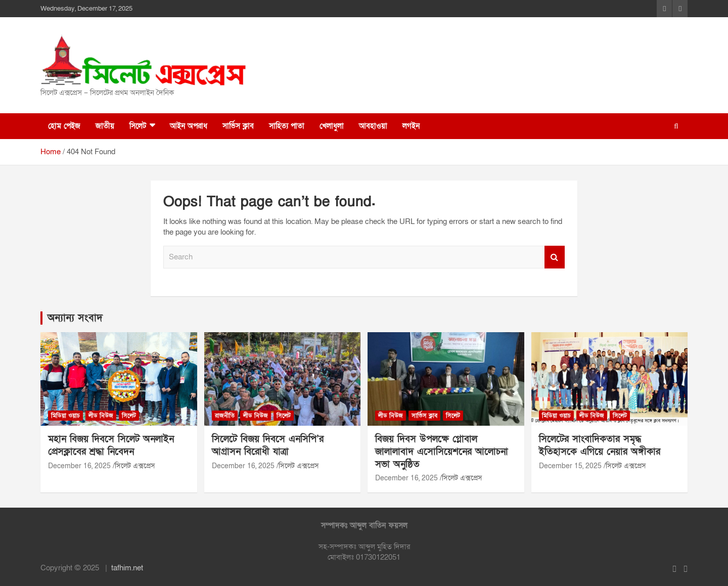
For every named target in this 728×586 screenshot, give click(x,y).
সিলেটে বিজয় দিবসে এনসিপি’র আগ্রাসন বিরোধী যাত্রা (268, 445)
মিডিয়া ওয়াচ (65, 416)
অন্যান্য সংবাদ (75, 318)
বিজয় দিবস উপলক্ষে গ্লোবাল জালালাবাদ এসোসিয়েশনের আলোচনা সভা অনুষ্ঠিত (442, 452)
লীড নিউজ (101, 416)
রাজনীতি (225, 416)
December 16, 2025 (79, 466)
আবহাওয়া (373, 126)
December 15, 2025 (570, 466)
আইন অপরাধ (189, 126)
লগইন (411, 126)
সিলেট (138, 126)
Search (555, 257)
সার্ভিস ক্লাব (238, 126)
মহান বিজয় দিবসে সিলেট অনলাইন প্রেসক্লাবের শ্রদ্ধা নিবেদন (111, 445)
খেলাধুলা (332, 126)
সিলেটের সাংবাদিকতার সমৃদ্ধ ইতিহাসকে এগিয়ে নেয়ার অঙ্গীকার (600, 445)
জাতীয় (105, 126)
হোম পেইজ (64, 126)
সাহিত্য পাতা (287, 126)
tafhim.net (127, 568)
